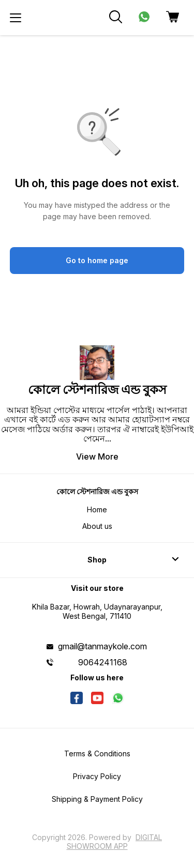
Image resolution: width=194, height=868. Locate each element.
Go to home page (97, 260)
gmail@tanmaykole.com (102, 646)
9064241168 (103, 662)
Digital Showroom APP (115, 841)
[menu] (16, 18)
